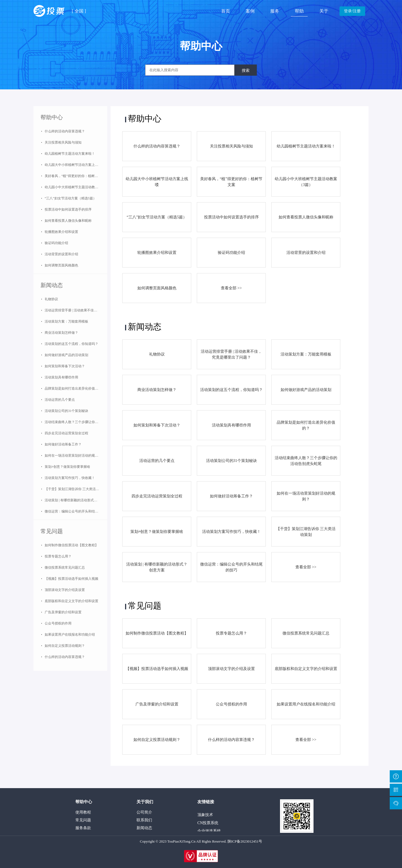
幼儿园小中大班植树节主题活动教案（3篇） (76, 187)
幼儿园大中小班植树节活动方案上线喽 (73, 165)
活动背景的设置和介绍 (61, 254)
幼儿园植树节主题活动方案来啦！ (70, 154)
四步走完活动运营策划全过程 (66, 433)
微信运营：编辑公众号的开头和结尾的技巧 (76, 511)
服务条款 (83, 828)
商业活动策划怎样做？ (61, 333)
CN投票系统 (208, 824)
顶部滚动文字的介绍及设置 (65, 590)
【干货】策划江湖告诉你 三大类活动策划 (75, 489)
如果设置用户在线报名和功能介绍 (70, 635)
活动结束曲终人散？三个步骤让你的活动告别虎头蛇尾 (76, 422)
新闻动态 (52, 285)
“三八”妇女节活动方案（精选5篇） (70, 198)
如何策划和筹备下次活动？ (65, 366)
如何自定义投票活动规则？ (65, 646)
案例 (250, 11)
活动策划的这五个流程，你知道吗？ (71, 344)
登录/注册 (352, 11)
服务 (275, 11)
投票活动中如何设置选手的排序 (68, 209)
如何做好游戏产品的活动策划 (66, 355)
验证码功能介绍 (56, 243)
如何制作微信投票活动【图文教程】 (71, 545)
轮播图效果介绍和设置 (61, 232)
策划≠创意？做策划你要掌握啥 (67, 467)
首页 (226, 11)
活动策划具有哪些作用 (61, 377)
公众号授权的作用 (58, 623)
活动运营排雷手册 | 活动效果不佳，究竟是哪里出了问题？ (76, 310)
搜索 (246, 70)
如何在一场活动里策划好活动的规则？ (73, 456)
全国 (79, 11)
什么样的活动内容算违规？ (65, 131)
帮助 (299, 11)
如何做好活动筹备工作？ (63, 444)
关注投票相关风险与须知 (63, 142)
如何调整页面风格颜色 (61, 265)
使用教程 (83, 812)
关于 (324, 11)
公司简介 (144, 812)
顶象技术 (205, 816)
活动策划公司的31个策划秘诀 (66, 411)
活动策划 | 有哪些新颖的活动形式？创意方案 (76, 500)
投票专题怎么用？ (58, 556)
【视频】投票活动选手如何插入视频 (71, 579)
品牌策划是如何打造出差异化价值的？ (73, 388)
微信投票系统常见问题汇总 (65, 567)
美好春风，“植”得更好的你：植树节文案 (75, 176)
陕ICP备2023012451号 (245, 841)
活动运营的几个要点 (60, 400)
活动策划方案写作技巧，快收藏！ (70, 478)
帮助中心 (52, 117)
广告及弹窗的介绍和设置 (63, 612)
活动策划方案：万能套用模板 (66, 321)
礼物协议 (51, 299)
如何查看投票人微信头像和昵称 (68, 221)
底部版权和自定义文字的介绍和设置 (71, 601)
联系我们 (144, 820)
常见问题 (52, 531)
